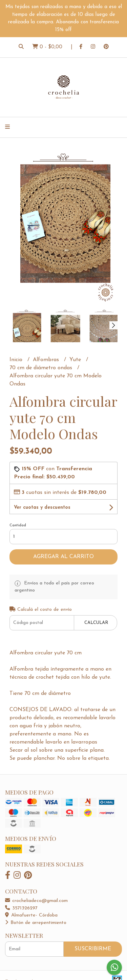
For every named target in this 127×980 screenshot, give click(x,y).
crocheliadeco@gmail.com (36, 901)
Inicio (17, 360)
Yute (76, 360)
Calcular (96, 623)
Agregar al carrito (63, 557)
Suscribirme (93, 949)
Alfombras (47, 360)
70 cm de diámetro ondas (42, 368)
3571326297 (21, 908)
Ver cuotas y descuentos (42, 508)
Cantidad (18, 525)
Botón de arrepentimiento (36, 923)
